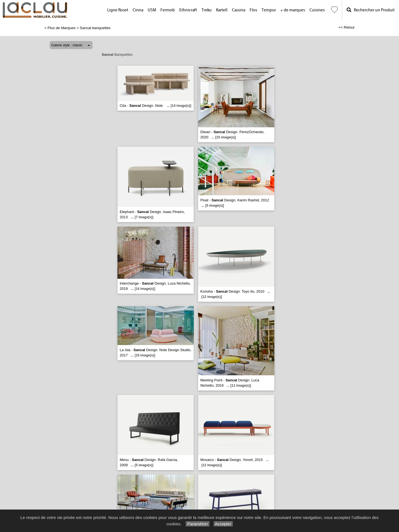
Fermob (168, 10)
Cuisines (317, 10)
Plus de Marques (62, 28)
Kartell (222, 10)
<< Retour (346, 27)
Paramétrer (197, 524)
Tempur (269, 10)
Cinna (138, 10)
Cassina (239, 10)
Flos (253, 10)
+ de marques (293, 10)
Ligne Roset (118, 10)
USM (152, 10)
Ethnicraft (188, 10)
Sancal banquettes (95, 28)
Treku (207, 10)
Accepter (223, 524)
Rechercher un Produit (371, 10)
